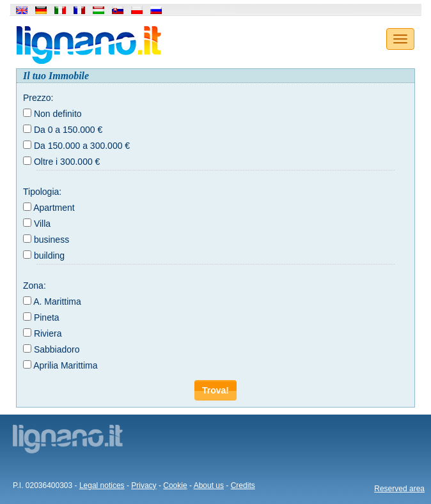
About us (209, 485)
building (49, 256)
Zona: (35, 286)
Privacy (144, 485)
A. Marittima (57, 302)
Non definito (58, 114)
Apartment (54, 208)
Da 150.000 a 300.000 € (82, 146)
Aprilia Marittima (65, 365)
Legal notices (102, 485)
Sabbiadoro (57, 349)
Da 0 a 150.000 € (68, 130)
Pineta (47, 317)
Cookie (175, 485)
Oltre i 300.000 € (67, 162)
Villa (42, 224)
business (51, 240)
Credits (243, 485)
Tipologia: (42, 192)
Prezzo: (38, 98)
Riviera (48, 333)
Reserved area (399, 489)
